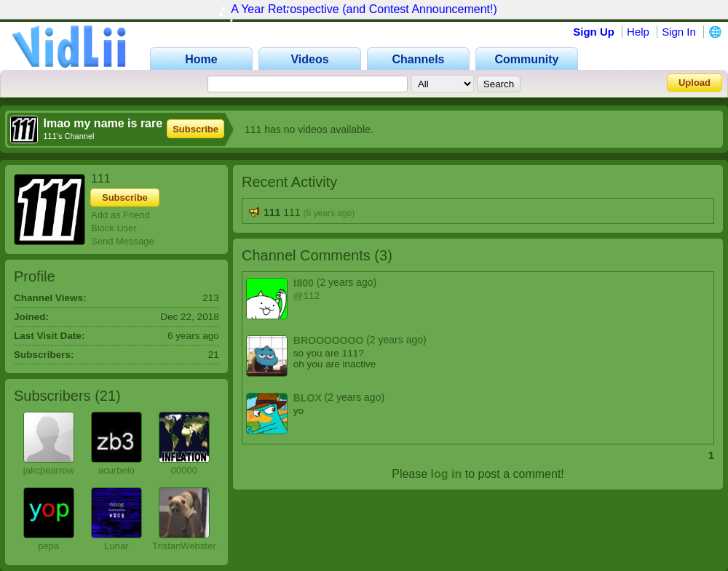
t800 (304, 283)
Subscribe (195, 129)
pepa (48, 546)
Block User (114, 228)
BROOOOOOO (328, 340)
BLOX (308, 398)
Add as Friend (120, 215)
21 (108, 396)
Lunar (116, 546)
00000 (184, 470)
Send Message (123, 241)
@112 (306, 296)
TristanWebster (184, 546)
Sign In (679, 32)
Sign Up (594, 32)
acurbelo (116, 470)
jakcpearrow (49, 470)
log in (447, 474)
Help (638, 32)
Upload (695, 83)
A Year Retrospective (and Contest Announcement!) (364, 9)
